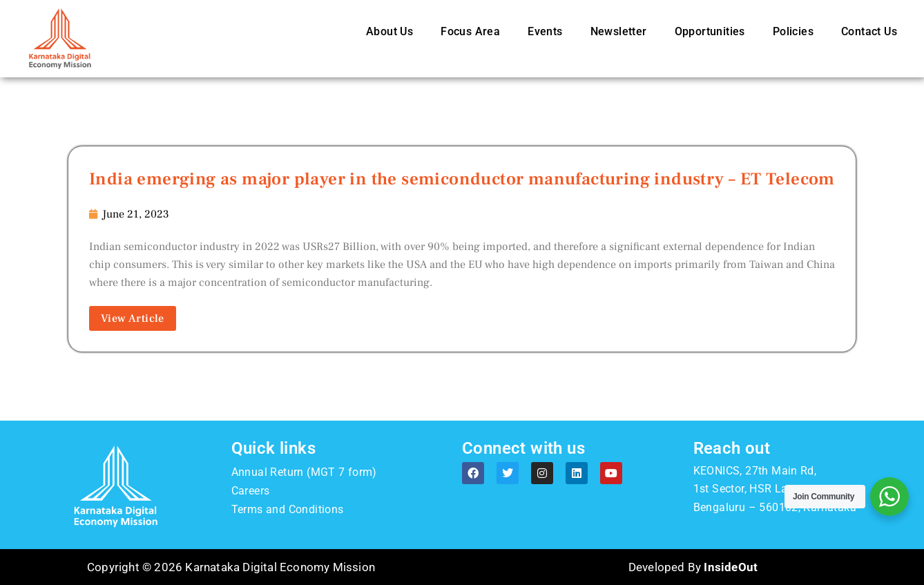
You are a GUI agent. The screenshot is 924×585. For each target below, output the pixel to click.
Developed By (693, 567)
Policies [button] (793, 31)
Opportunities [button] (710, 31)
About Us (389, 31)
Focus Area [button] (470, 31)
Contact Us (869, 31)
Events (545, 31)
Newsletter (619, 31)
